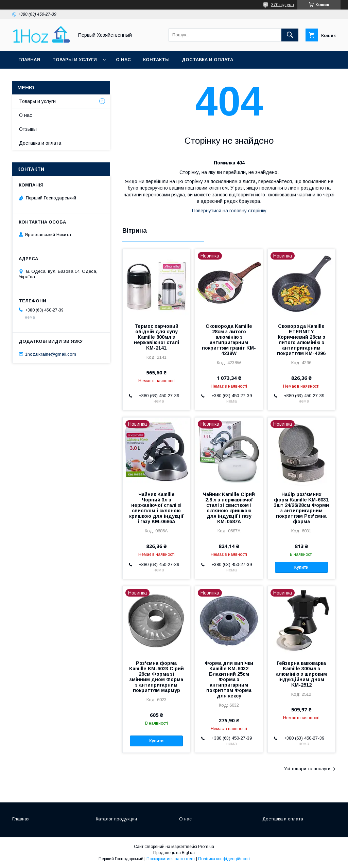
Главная (29, 60)
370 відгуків (283, 5)
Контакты (156, 60)
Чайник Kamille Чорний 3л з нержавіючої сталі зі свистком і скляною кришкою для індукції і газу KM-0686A (156, 508)
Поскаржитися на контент (171, 859)
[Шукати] (290, 35)
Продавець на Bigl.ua (174, 853)
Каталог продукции (116, 819)
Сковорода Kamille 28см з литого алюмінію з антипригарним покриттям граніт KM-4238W (229, 340)
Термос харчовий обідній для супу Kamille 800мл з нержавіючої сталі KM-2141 (156, 337)
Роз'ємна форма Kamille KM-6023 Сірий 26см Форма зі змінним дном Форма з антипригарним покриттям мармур (156, 677)
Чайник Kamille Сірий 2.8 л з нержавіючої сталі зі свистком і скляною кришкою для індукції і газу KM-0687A (229, 508)
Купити (301, 567)
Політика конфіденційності (224, 859)
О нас (123, 60)
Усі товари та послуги (307, 769)
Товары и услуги (75, 60)
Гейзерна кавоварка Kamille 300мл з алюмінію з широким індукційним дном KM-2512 (301, 674)
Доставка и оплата (207, 60)
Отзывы (28, 129)
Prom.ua (206, 847)
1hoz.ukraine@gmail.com (51, 354)
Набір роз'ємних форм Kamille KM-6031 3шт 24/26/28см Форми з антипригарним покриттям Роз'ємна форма (301, 508)
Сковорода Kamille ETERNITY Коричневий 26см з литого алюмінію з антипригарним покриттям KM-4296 (301, 340)
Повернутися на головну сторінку (229, 211)
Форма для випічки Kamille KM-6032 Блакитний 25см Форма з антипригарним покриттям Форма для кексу (229, 679)
